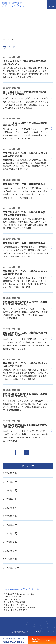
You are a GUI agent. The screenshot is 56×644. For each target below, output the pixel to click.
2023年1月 (10, 559)
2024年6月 (10, 473)
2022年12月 (11, 568)
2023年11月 (11, 499)
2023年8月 (10, 507)
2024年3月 (10, 482)
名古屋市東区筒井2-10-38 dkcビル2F (20, 594)
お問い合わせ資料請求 (35, 640)
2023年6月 (10, 525)
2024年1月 (10, 490)
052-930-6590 (14, 641)
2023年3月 (10, 551)
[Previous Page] (6, 453)
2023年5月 (10, 533)
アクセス (49, 640)
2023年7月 (10, 516)
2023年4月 (10, 542)
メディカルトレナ (23, 589)
